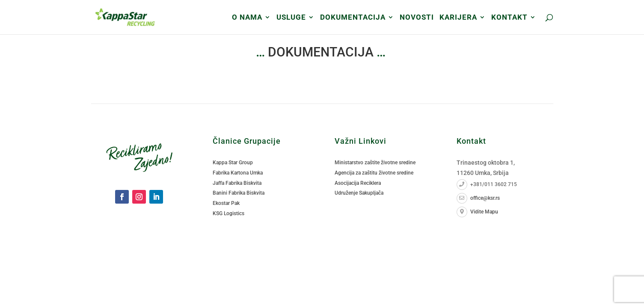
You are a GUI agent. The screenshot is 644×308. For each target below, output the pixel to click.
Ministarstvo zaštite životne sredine (375, 163)
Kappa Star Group (233, 163)
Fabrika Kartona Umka (238, 173)
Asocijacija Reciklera (358, 183)
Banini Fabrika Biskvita (239, 193)
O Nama (247, 18)
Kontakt (509, 18)
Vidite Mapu (477, 212)
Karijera (458, 18)
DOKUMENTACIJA (353, 18)
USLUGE (291, 18)
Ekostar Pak (226, 203)
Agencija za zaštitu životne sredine (374, 173)
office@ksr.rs (478, 198)
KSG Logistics (229, 213)
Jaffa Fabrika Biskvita (237, 183)
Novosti (417, 18)
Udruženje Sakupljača (359, 193)
